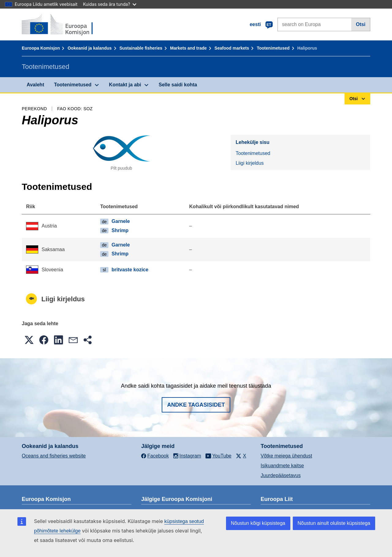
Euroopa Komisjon (41, 48)
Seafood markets (232, 48)
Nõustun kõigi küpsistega (258, 523)
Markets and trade (188, 48)
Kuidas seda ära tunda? (110, 4)
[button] (29, 340)
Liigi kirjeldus (250, 163)
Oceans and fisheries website (54, 456)
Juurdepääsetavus (281, 475)
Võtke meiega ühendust (286, 456)
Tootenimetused (273, 48)
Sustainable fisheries (141, 48)
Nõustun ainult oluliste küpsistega (334, 523)
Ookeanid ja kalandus (90, 48)
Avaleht (35, 85)
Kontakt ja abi (125, 85)
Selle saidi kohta (178, 85)
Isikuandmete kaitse (282, 466)
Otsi (361, 24)
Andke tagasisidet (196, 405)
